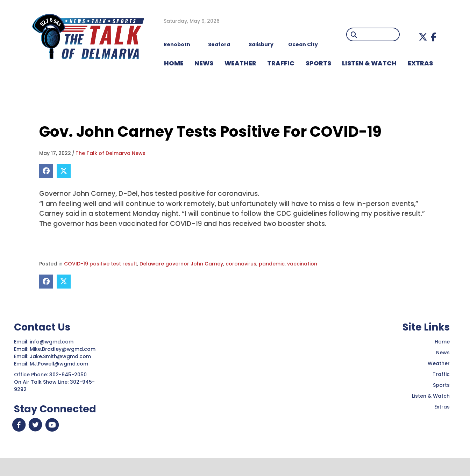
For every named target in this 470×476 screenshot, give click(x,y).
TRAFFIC (281, 63)
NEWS (204, 63)
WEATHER (240, 63)
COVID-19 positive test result (101, 264)
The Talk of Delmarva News (111, 153)
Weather (439, 363)
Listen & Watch (431, 396)
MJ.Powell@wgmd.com (60, 364)
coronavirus (241, 264)
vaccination (302, 264)
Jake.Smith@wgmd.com (61, 356)
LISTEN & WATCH (369, 63)
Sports (318, 63)
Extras (442, 407)
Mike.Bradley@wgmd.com (63, 349)
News (443, 353)
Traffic (441, 374)
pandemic (272, 264)
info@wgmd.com (52, 342)
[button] (423, 37)
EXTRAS (420, 63)
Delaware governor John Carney (181, 264)
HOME (174, 63)
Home (442, 342)
